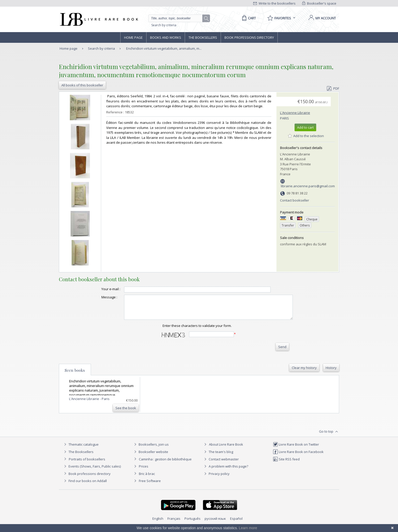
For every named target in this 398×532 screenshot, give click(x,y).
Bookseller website (150, 456)
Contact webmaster (221, 464)
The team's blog (218, 456)
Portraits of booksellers (87, 464)
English (158, 523)
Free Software (150, 485)
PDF (333, 88)
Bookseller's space (319, 3)
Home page (133, 37)
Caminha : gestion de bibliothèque (165, 464)
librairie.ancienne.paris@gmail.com (308, 186)
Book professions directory (249, 37)
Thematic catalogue (81, 449)
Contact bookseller (295, 200)
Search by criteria (164, 25)
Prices (144, 471)
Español (236, 523)
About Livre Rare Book (226, 449)
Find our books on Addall (85, 485)
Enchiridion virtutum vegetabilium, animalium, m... (164, 48)
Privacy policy (216, 478)
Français (174, 523)
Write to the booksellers (274, 3)
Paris (284, 118)
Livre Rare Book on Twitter (296, 449)
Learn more (248, 528)
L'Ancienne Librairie (295, 113)
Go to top (329, 436)
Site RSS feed (286, 464)
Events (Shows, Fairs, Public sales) (92, 471)
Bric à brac (147, 478)
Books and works (166, 37)
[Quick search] (178, 18)
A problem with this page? (225, 471)
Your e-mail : (101, 289)
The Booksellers (203, 37)
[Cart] (248, 18)
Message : (99, 297)
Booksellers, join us (151, 449)
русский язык (215, 523)
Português (193, 523)
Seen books (75, 375)
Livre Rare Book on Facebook (298, 456)
